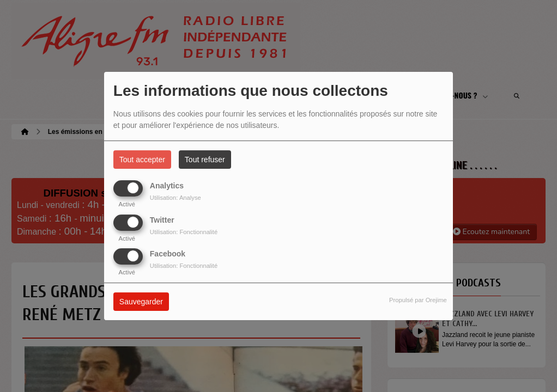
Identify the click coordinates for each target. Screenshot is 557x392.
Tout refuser (205, 160)
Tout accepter (142, 160)
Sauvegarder (141, 302)
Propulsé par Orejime (418, 300)
